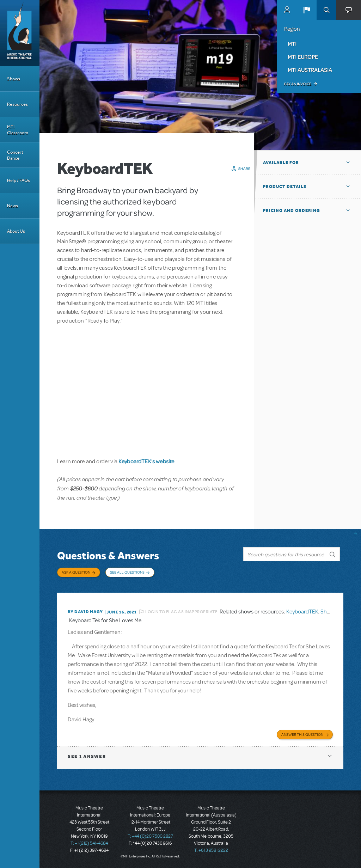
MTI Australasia (310, 70)
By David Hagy (85, 612)
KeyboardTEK (302, 612)
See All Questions (127, 572)
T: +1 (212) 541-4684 (89, 843)
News (13, 206)
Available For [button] (281, 163)
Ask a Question (76, 572)
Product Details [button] (285, 187)
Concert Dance (15, 155)
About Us (16, 231)
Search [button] (326, 10)
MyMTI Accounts (287, 10)
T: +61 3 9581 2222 (211, 850)
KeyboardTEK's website (146, 461)
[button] (307, 10)
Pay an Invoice (298, 84)
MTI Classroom (18, 130)
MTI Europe (303, 57)
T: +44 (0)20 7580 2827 (150, 836)
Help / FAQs (19, 180)
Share (244, 169)
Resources (17, 104)
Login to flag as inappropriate (181, 612)
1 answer (87, 756)
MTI (292, 44)
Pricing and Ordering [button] (292, 210)
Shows (14, 79)
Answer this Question (302, 734)
